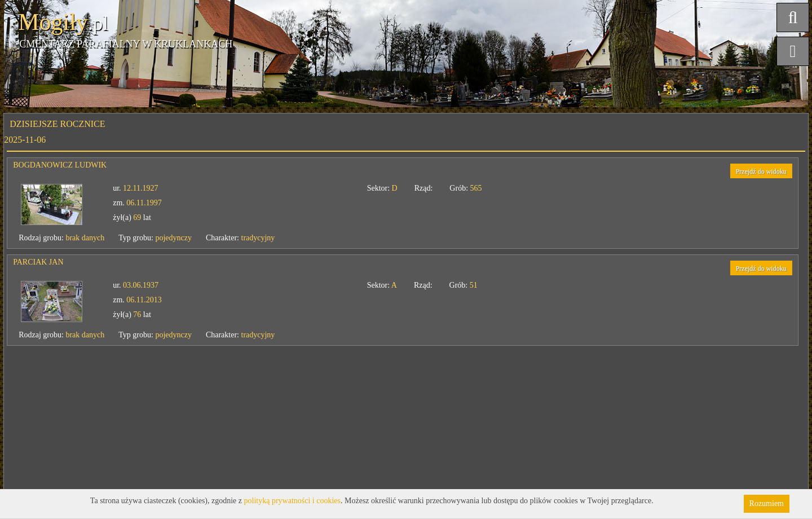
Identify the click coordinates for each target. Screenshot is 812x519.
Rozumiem (767, 503)
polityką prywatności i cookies (292, 501)
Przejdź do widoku (761, 171)
